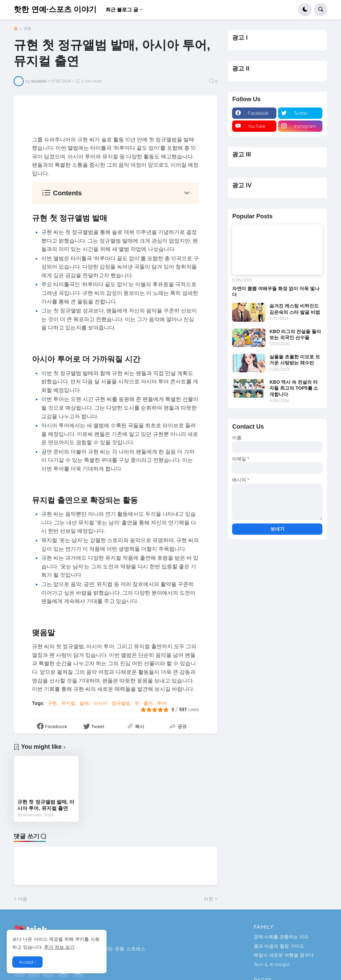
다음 (23, 899)
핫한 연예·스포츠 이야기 (55, 9)
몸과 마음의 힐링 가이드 (279, 946)
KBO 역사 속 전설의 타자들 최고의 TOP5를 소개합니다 (294, 388)
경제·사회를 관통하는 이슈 (281, 937)
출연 (148, 703)
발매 (84, 703)
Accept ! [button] (27, 962)
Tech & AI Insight (272, 964)
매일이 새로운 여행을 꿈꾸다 (284, 955)
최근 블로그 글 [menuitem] (122, 9)
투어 (162, 703)
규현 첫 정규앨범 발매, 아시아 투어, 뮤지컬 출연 (46, 805)
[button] (305, 10)
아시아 (100, 703)
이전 (208, 899)
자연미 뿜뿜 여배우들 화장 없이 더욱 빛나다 (276, 292)
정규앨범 (121, 703)
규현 (27, 29)
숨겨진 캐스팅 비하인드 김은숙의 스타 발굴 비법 (295, 309)
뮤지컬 (68, 703)
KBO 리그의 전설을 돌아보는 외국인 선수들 (295, 334)
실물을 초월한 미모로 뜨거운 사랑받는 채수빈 (295, 360)
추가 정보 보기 (59, 947)
